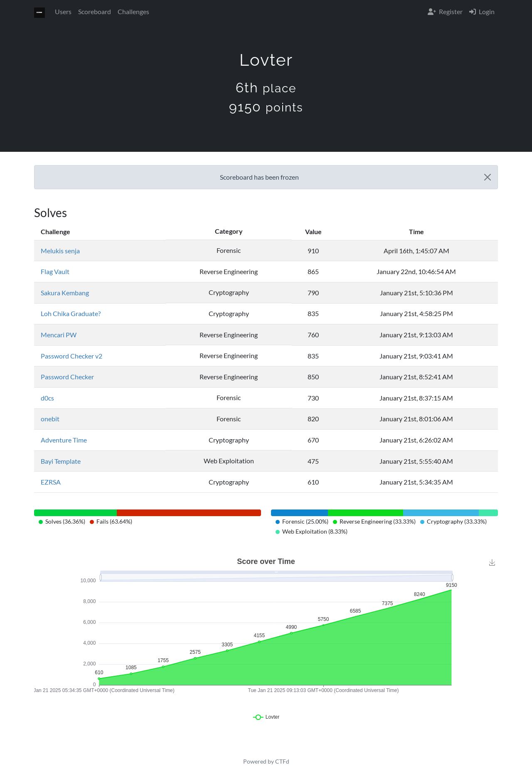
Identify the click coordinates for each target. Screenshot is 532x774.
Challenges (133, 11)
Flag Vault (55, 271)
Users (63, 11)
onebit (50, 419)
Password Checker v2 (71, 356)
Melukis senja (60, 251)
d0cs (47, 398)
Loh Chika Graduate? (71, 313)
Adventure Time (64, 440)
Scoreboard (95, 11)
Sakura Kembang (65, 293)
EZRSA (51, 482)
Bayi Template (61, 461)
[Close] (488, 177)
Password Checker (67, 377)
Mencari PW (59, 335)
